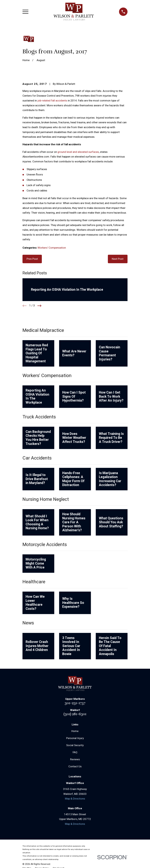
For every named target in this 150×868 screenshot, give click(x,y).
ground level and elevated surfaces (78, 152)
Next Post (118, 259)
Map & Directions (75, 799)
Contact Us (75, 766)
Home (75, 731)
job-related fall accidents (52, 101)
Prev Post (32, 259)
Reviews (75, 759)
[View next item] (39, 306)
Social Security (75, 745)
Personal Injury (75, 738)
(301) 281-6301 (75, 714)
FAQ (75, 752)
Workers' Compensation (52, 248)
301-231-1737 (75, 703)
